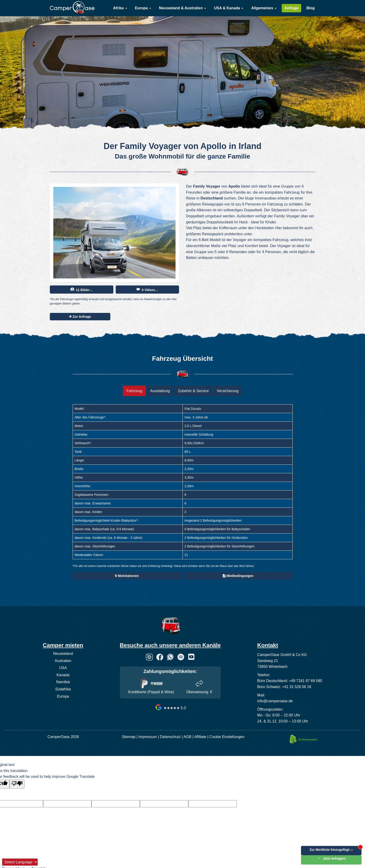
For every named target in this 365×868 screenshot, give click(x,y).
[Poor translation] (17, 784)
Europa (143, 8)
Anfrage (291, 8)
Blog (311, 8)
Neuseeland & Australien (182, 8)
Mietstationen (127, 576)
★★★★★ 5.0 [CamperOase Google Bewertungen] (170, 708)
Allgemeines (264, 8)
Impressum (148, 737)
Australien (63, 661)
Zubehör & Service (193, 391)
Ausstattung (160, 391)
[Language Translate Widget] (20, 862)
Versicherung (228, 391)
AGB (187, 737)
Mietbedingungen (238, 576)
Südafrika (63, 689)
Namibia (63, 682)
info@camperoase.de (275, 701)
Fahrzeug (134, 391)
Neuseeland (63, 654)
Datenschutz (170, 737)
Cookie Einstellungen (227, 737)
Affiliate (200, 737)
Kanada (63, 675)
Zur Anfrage (80, 317)
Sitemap (129, 737)
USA (63, 668)
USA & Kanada (229, 8)
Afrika (120, 8)
